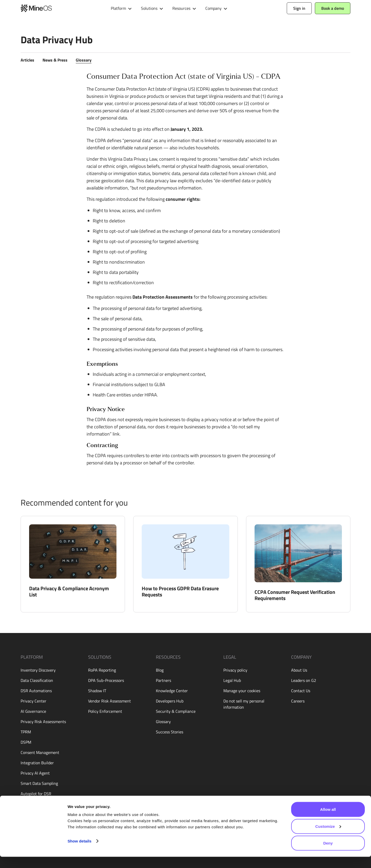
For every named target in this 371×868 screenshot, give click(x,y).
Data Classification (37, 680)
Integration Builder (37, 763)
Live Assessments (36, 804)
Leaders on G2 (304, 680)
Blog (160, 670)
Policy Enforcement (105, 711)
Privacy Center (33, 701)
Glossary (84, 60)
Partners (163, 680)
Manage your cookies (242, 691)
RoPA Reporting (102, 670)
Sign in (299, 8)
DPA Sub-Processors (106, 680)
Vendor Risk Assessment (109, 701)
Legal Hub (232, 680)
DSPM (26, 742)
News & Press (55, 60)
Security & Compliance (176, 711)
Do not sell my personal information (244, 704)
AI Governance (33, 711)
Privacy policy (235, 670)
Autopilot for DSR (36, 794)
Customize (328, 837)
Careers (298, 701)
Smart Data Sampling (39, 783)
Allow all (328, 821)
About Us (299, 670)
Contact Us (301, 691)
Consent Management (40, 752)
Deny (328, 854)
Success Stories (170, 732)
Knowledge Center (172, 691)
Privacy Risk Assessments (43, 722)
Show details (79, 852)
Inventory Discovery (38, 670)
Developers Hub (170, 701)
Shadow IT (97, 691)
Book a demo (333, 8)
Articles (27, 60)
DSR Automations (36, 691)
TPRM (26, 732)
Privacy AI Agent (35, 773)
